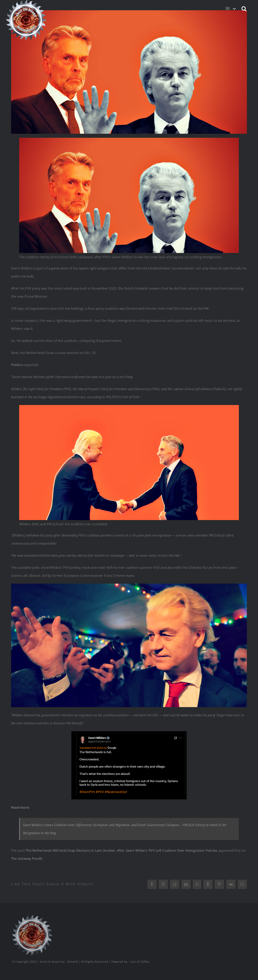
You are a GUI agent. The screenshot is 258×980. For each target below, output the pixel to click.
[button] (244, 8)
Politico (17, 365)
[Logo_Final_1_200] (32, 917)
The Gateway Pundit (27, 859)
